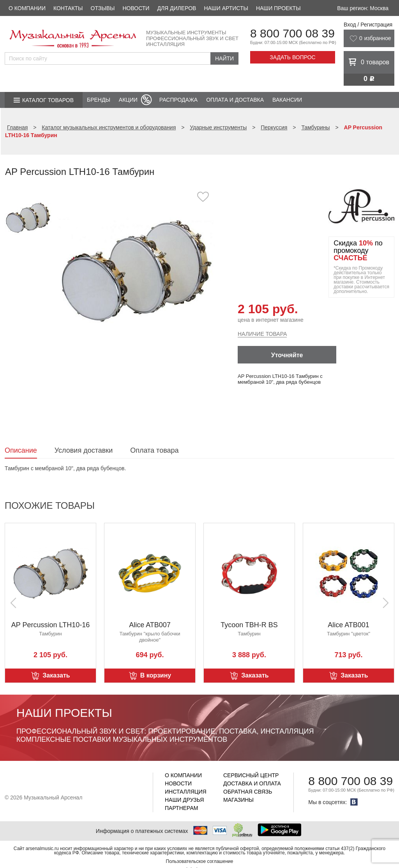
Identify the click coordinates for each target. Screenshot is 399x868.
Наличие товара (262, 334)
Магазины (238, 800)
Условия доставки (84, 450)
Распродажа (178, 100)
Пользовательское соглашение (200, 861)
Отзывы (103, 8)
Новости (136, 8)
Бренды (99, 100)
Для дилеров (177, 8)
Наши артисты (226, 8)
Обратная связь (248, 792)
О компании (27, 8)
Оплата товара (154, 450)
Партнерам (182, 808)
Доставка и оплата (252, 783)
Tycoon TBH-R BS (249, 625)
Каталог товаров (48, 100)
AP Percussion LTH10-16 (50, 625)
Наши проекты (278, 8)
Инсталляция (186, 792)
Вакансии (287, 100)
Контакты (68, 8)
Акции (128, 100)
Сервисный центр (251, 775)
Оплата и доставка (235, 100)
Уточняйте (287, 355)
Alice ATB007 (150, 625)
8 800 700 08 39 (292, 33)
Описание (21, 450)
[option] (136, 271)
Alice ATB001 (349, 625)
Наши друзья (184, 800)
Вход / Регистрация (368, 25)
